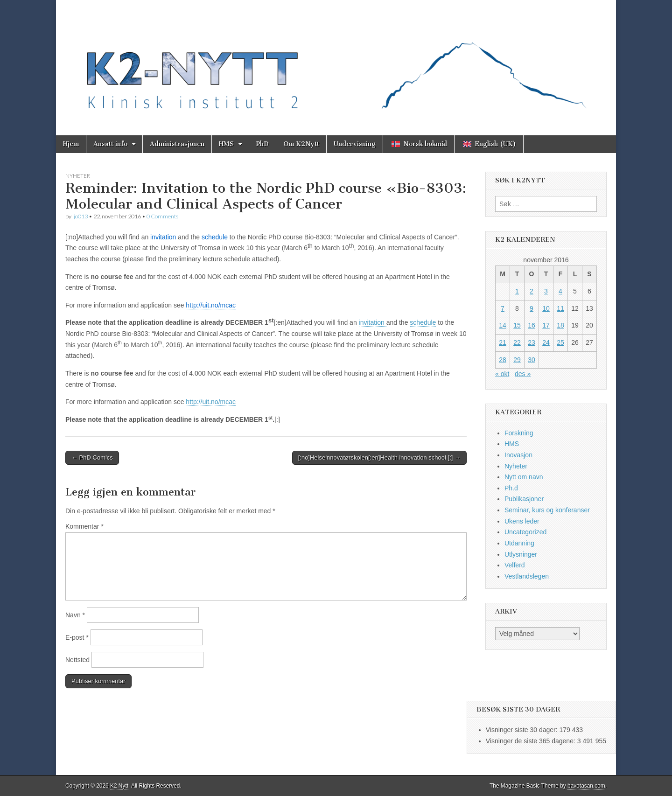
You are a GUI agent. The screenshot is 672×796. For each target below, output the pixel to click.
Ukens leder (522, 521)
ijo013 (80, 216)
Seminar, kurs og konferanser (547, 510)
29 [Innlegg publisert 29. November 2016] (517, 360)
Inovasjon (518, 455)
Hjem (71, 144)
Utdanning (519, 543)
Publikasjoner (524, 499)
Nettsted (77, 660)
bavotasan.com (586, 786)
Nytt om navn (524, 477)
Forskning (519, 433)
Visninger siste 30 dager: (523, 730)
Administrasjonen (177, 144)
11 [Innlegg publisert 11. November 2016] (560, 308)
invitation (373, 322)
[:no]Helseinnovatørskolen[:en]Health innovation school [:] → (379, 457)
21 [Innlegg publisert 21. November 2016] (503, 342)
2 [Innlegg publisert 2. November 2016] (532, 291)
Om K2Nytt (301, 144)
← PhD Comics (92, 457)
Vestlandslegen (527, 576)
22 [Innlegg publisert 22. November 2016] (517, 342)
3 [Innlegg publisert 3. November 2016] (546, 291)
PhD (262, 144)
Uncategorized (525, 532)
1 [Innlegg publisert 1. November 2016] (517, 291)
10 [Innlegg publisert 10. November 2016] (546, 308)
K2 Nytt (119, 786)
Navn (75, 615)
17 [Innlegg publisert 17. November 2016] (546, 325)
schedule (423, 322)
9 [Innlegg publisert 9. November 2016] (532, 308)
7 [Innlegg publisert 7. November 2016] (503, 308)
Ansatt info (110, 144)
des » (523, 374)
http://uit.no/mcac (211, 402)
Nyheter (78, 176)
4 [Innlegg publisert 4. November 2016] (560, 291)
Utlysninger (521, 554)
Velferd (515, 565)
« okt (502, 374)
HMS (226, 144)
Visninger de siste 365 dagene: (532, 741)
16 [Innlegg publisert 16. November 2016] (532, 325)
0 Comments (162, 216)
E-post (77, 637)
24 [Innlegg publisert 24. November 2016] (546, 342)
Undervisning (355, 144)
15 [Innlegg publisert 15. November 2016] (517, 325)
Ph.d (511, 488)
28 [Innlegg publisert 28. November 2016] (503, 360)
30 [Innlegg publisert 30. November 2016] (532, 360)
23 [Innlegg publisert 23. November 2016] (532, 342)
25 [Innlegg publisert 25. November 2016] (560, 342)
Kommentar (84, 526)
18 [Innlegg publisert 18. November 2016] (560, 325)
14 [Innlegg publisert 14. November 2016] (503, 325)
